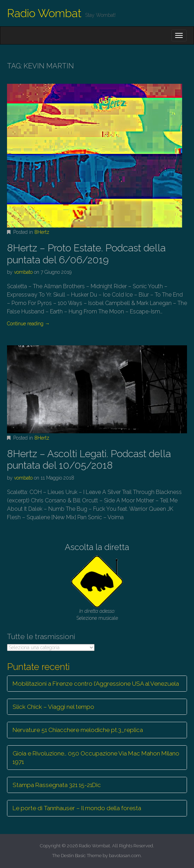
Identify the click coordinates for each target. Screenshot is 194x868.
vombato (23, 272)
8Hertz (42, 232)
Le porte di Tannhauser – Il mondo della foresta (77, 808)
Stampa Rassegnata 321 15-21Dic (57, 785)
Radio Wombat (44, 13)
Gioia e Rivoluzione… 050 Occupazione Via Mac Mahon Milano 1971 (96, 758)
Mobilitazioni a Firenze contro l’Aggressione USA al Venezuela (96, 684)
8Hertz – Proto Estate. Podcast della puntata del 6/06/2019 (86, 254)
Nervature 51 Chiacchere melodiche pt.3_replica (78, 730)
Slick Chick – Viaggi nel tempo (53, 707)
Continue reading (28, 324)
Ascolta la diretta (97, 547)
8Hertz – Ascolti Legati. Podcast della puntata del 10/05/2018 (89, 460)
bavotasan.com (125, 856)
